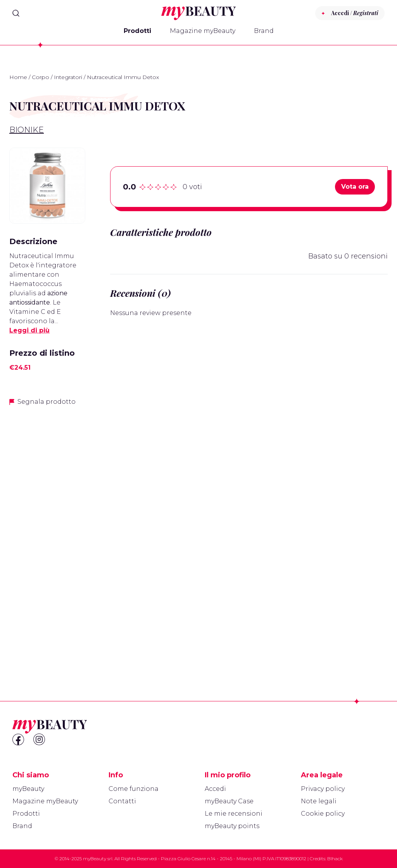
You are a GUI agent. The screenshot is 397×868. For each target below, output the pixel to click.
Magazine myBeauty (203, 31)
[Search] (16, 13)
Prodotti (137, 31)
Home (18, 77)
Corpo (41, 77)
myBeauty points (232, 826)
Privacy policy (323, 789)
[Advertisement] (47, 535)
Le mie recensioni (234, 814)
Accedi (215, 789)
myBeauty (28, 789)
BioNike (27, 130)
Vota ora (355, 187)
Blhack (335, 859)
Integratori (68, 77)
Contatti (122, 801)
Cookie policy (323, 814)
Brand (264, 31)
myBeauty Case (229, 801)
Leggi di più (29, 330)
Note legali (319, 801)
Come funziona (134, 789)
